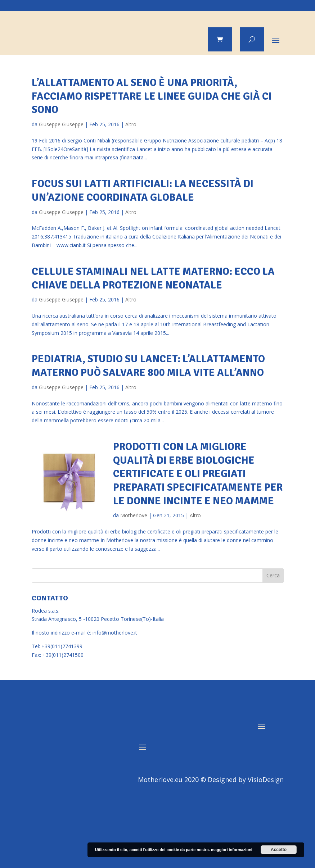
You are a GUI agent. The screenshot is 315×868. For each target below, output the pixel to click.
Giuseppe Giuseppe (61, 124)
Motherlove (134, 515)
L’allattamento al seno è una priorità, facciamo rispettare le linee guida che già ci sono (152, 96)
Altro (131, 124)
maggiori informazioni (232, 850)
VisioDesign (266, 780)
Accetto (279, 850)
